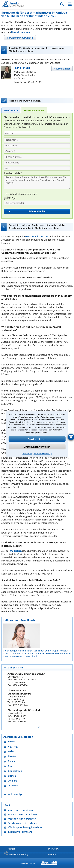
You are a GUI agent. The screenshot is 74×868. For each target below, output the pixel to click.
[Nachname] (37, 140)
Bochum (12, 761)
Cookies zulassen (37, 439)
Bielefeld (12, 756)
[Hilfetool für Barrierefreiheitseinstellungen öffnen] (71, 437)
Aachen (11, 742)
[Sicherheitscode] (37, 203)
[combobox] (37, 133)
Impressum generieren (20, 810)
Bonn (10, 766)
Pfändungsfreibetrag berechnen (25, 827)
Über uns (52, 854)
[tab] (20, 38)
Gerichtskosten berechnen (22, 823)
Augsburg (13, 747)
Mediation (16, 551)
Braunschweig (15, 771)
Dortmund (13, 786)
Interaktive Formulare (20, 832)
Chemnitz (12, 781)
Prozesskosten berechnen (22, 819)
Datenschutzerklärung (43, 454)
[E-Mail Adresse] (37, 157)
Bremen (12, 776)
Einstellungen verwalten (37, 447)
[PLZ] (37, 163)
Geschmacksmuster (37, 236)
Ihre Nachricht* (13, 173)
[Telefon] (37, 151)
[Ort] (37, 168)
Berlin (11, 751)
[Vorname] (37, 146)
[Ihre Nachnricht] (37, 182)
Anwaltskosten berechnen (22, 814)
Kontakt (11, 849)
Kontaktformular (21, 32)
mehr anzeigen (16, 794)
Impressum (27, 454)
